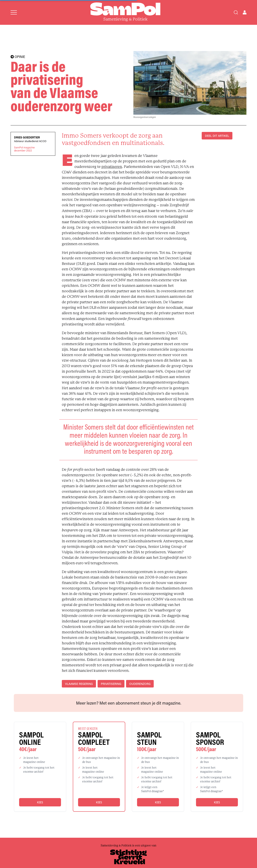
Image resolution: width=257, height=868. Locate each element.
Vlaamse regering (79, 684)
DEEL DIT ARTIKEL (217, 136)
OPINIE (18, 57)
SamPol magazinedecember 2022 (24, 149)
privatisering (111, 684)
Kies (40, 802)
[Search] (236, 12)
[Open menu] (14, 12)
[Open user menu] (245, 12)
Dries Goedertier (27, 137)
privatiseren (112, 167)
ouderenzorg (140, 684)
